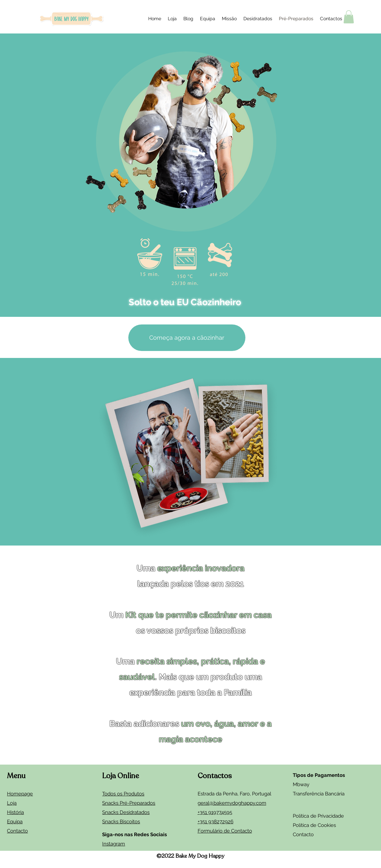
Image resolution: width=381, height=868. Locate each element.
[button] (349, 17)
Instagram (114, 844)
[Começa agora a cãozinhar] (187, 338)
